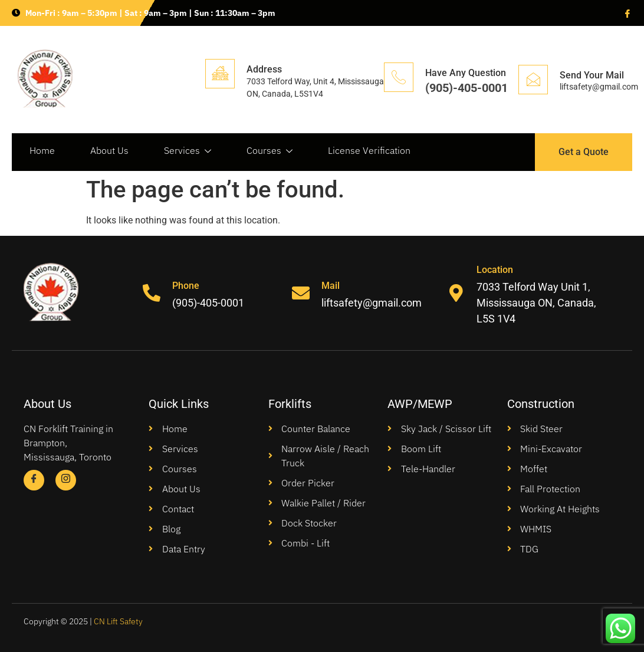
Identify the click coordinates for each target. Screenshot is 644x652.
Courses (270, 151)
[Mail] (301, 293)
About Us (109, 150)
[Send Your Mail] (533, 80)
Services (188, 151)
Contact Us (52, 185)
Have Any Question (466, 73)
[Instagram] (66, 480)
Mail (331, 286)
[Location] (456, 293)
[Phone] (152, 293)
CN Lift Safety (118, 621)
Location (495, 270)
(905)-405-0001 (466, 88)
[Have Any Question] (399, 77)
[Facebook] (626, 13)
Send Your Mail (592, 75)
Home (42, 150)
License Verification (369, 150)
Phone (186, 286)
